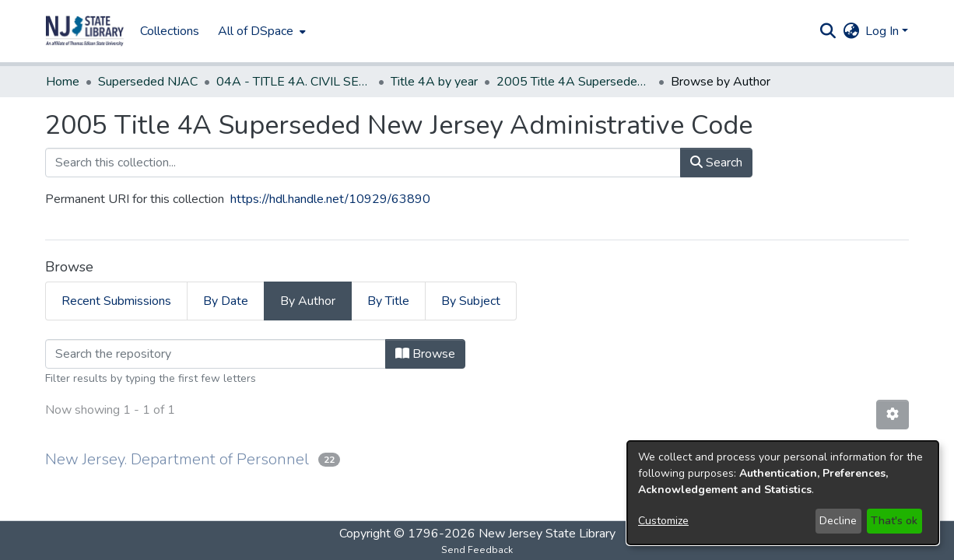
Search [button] (716, 163)
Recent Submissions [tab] (116, 301)
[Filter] (216, 354)
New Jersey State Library (547, 534)
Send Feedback (477, 550)
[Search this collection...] (363, 163)
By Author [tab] (308, 301)
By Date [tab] (226, 301)
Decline (838, 521)
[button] (85, 31)
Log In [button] (884, 31)
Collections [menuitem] (170, 31)
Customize (663, 521)
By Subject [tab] (471, 301)
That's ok (894, 521)
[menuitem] (260, 31)
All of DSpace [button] (256, 31)
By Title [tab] (388, 301)
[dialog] (783, 493)
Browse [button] (425, 354)
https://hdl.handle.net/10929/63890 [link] (330, 199)
